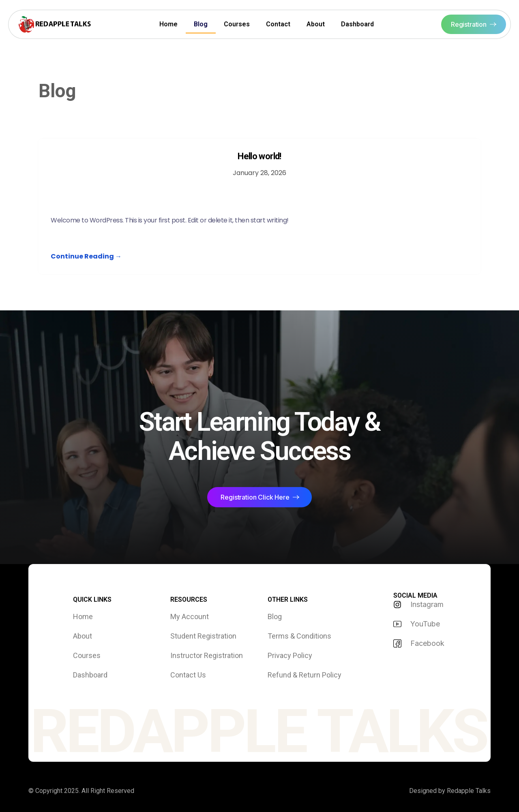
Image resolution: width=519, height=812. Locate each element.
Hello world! (259, 156)
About (316, 24)
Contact (278, 24)
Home (168, 24)
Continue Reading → (86, 256)
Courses (237, 24)
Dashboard (357, 24)
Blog (201, 24)
